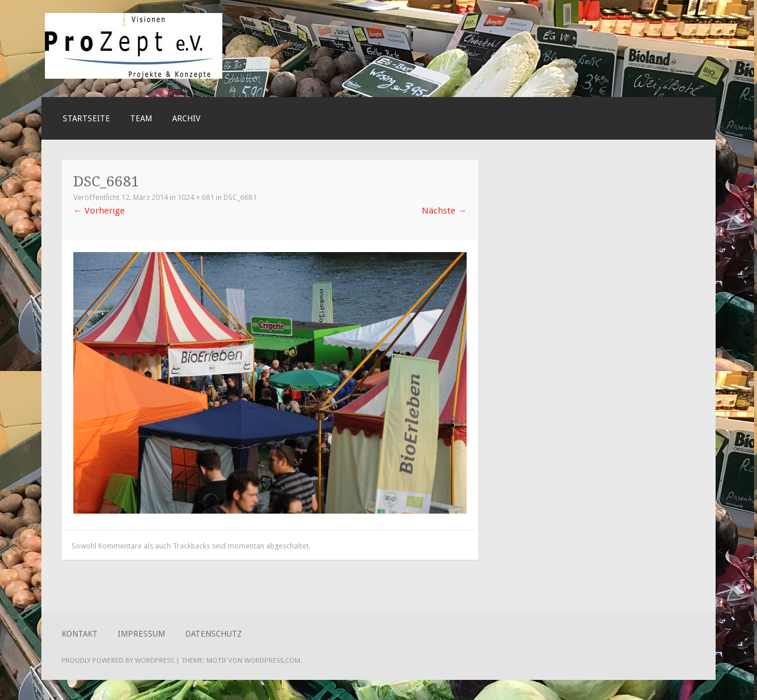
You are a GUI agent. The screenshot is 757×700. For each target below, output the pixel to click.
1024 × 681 (196, 197)
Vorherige (99, 211)
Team (141, 118)
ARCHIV (186, 118)
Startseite (86, 118)
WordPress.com (272, 660)
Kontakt (80, 634)
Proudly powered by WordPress (118, 660)
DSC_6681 (240, 197)
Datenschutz (213, 634)
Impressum (141, 634)
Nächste (444, 211)
